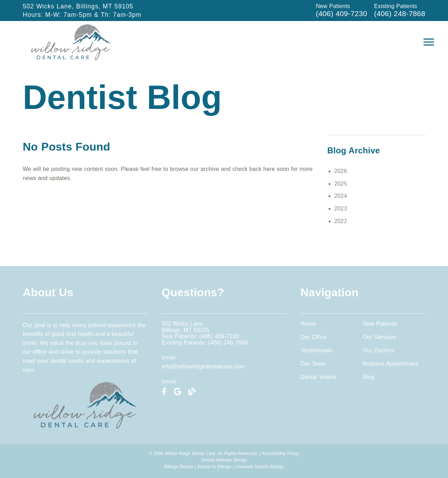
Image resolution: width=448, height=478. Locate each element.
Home (308, 324)
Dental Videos (319, 377)
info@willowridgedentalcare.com (203, 366)
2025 (341, 184)
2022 (341, 221)
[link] (71, 58)
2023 (341, 209)
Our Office (314, 337)
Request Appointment (391, 364)
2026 (341, 171)
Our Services (380, 337)
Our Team (313, 364)
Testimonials (317, 350)
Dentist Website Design (224, 460)
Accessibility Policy (280, 453)
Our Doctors (379, 350)
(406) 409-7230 (342, 13)
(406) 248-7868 (400, 13)
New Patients (380, 324)
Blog (369, 377)
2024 (341, 196)
